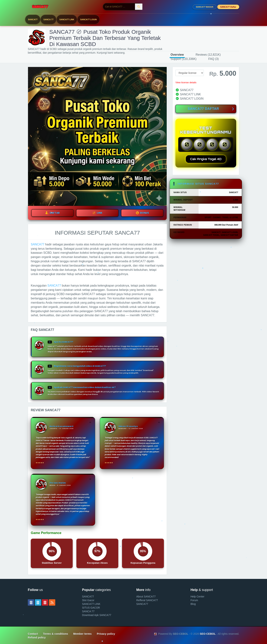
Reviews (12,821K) (208, 55)
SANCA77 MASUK (205, 7)
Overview (177, 55)
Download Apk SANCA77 (97, 615)
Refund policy (37, 638)
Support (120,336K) (184, 59)
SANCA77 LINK (67, 19)
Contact (33, 634)
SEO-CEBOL (208, 634)
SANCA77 (33, 19)
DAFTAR (52, 213)
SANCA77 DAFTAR (211, 109)
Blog (193, 604)
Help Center (198, 597)
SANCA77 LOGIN (88, 19)
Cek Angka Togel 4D (206, 159)
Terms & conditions (56, 634)
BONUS (142, 213)
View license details (186, 82)
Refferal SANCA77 (147, 600)
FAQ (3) (214, 59)
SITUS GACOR (91, 608)
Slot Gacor (88, 600)
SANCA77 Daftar (228, 7)
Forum (194, 600)
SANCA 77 (48, 19)
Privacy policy (106, 634)
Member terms (82, 634)
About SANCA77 (146, 597)
